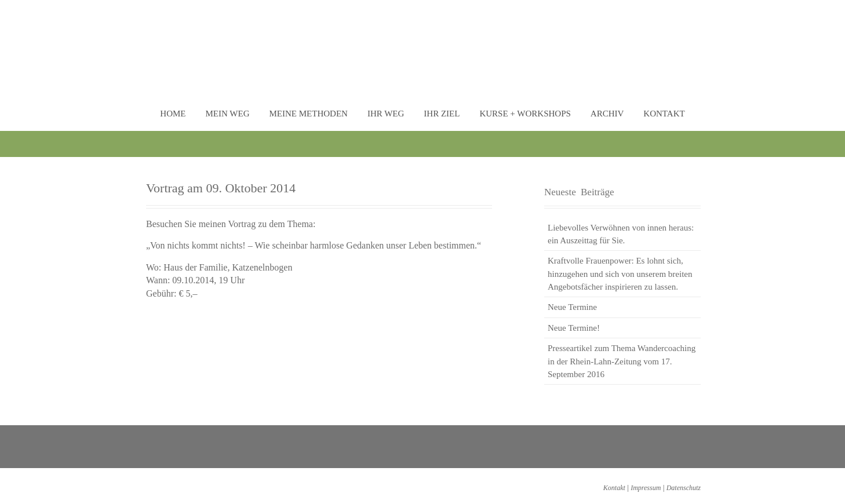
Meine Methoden (308, 114)
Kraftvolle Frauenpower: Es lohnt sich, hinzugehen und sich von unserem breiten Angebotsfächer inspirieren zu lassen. (620, 274)
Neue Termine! (574, 328)
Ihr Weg (386, 114)
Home (173, 114)
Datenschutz (684, 488)
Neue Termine (572, 307)
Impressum (646, 488)
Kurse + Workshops (525, 114)
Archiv (607, 114)
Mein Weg (228, 114)
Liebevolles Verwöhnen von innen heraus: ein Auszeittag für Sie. (621, 234)
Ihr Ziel (442, 114)
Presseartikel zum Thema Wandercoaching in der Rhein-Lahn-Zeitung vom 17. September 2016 (622, 361)
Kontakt (664, 114)
